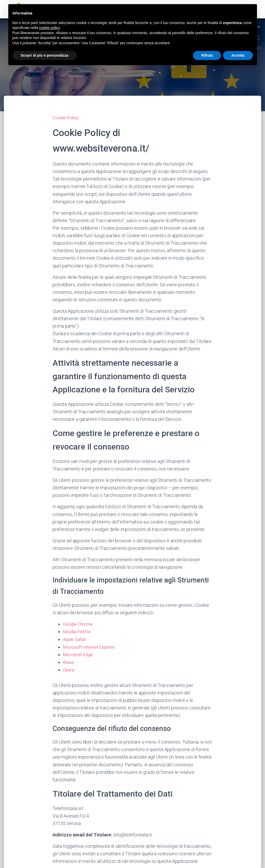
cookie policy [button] (49, 28)
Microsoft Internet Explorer (90, 646)
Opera (69, 669)
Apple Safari (75, 639)
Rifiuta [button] (207, 55)
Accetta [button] (238, 55)
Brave (69, 661)
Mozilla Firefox (78, 631)
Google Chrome (79, 624)
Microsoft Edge (79, 654)
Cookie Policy (66, 118)
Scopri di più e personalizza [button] (45, 55)
